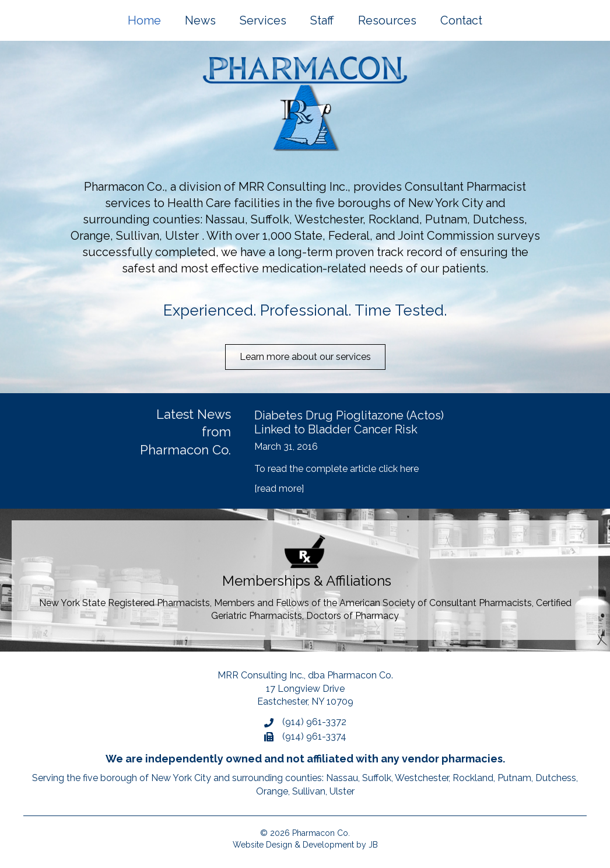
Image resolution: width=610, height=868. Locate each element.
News (200, 20)
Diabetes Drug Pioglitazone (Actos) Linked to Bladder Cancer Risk (349, 422)
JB (373, 845)
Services (263, 20)
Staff (322, 20)
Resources (387, 20)
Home (144, 20)
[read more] (279, 489)
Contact (461, 20)
